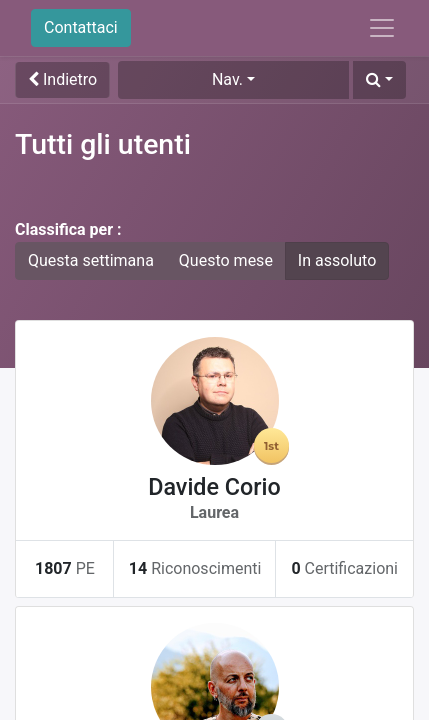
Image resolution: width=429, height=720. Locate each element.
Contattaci (81, 27)
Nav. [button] (227, 79)
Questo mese (226, 260)
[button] (379, 80)
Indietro (62, 79)
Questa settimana (91, 260)
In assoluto (337, 260)
